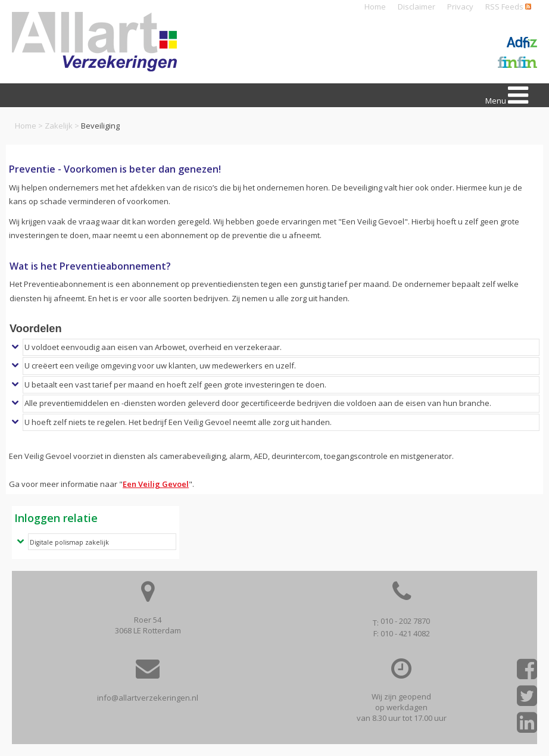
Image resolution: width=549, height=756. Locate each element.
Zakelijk (59, 126)
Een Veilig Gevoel (156, 484)
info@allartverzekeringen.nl (148, 698)
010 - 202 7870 (405, 621)
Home (375, 7)
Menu (507, 95)
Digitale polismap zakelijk (69, 542)
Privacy (460, 7)
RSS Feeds (508, 7)
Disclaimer (417, 7)
